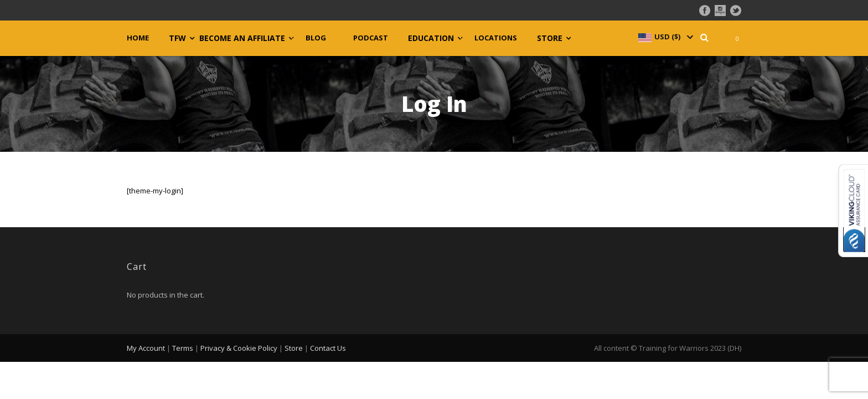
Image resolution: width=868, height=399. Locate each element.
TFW (177, 38)
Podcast (371, 38)
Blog (316, 38)
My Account (146, 348)
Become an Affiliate (242, 38)
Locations (496, 38)
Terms (183, 348)
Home (138, 38)
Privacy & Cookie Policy (239, 348)
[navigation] (665, 37)
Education (431, 38)
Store (550, 38)
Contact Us (328, 348)
